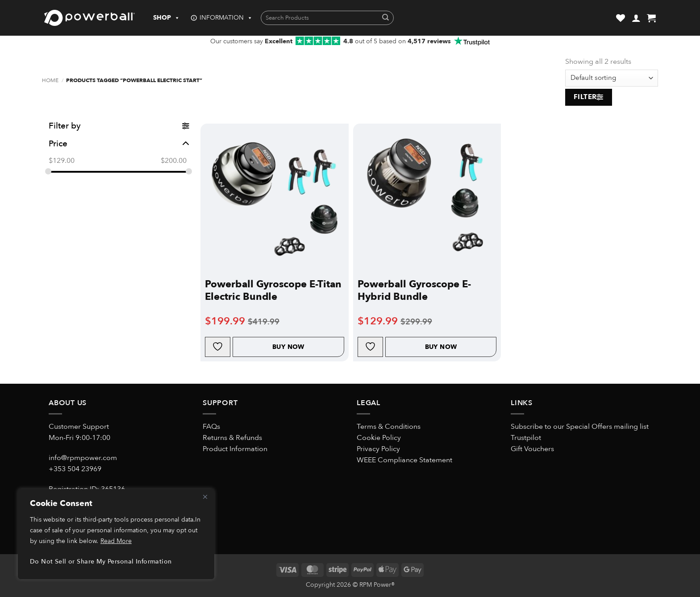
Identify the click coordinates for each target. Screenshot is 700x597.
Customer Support (79, 427)
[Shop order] (612, 78)
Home (50, 81)
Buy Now (288, 347)
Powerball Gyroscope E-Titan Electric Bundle (273, 290)
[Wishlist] (621, 18)
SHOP (167, 18)
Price (119, 144)
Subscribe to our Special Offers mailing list (580, 427)
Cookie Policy (379, 438)
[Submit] (385, 18)
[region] (116, 534)
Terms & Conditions (389, 427)
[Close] (205, 497)
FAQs (211, 427)
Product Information (235, 449)
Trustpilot (526, 438)
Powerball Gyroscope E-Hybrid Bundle (414, 290)
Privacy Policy (378, 449)
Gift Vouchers (532, 449)
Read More (116, 541)
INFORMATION (226, 18)
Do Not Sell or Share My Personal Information (101, 562)
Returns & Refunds (232, 438)
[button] (636, 18)
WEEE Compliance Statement (404, 460)
